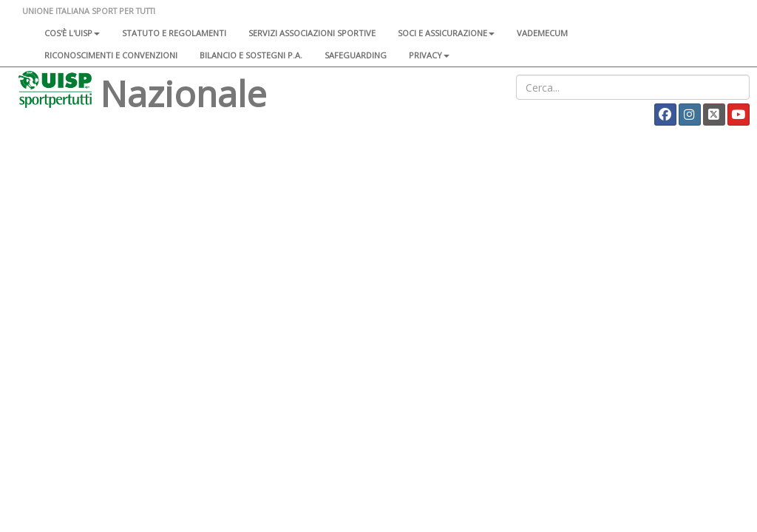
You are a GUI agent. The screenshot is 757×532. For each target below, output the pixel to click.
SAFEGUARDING (356, 55)
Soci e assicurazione (446, 33)
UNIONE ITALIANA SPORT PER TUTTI (89, 11)
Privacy (429, 55)
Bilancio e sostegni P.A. (251, 55)
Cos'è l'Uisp (72, 33)
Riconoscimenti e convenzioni (111, 55)
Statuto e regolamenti (174, 33)
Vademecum (542, 33)
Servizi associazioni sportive (312, 33)
